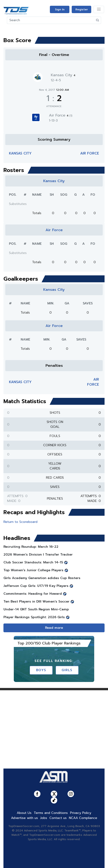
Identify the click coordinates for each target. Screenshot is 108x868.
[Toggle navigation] (99, 9)
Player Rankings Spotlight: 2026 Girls (34, 617)
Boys (41, 670)
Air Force (61, 115)
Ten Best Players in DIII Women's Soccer (36, 601)
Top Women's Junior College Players (33, 570)
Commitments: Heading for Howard (33, 594)
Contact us (58, 818)
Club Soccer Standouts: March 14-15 (33, 562)
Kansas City (63, 75)
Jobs (44, 818)
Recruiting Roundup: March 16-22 (31, 547)
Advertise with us (24, 818)
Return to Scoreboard (20, 522)
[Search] (51, 20)
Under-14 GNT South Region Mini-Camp (36, 609)
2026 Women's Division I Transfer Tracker (38, 555)
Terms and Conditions (51, 813)
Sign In (60, 9)
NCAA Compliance (83, 818)
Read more (54, 628)
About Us (24, 813)
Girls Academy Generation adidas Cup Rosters (42, 578)
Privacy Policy (81, 813)
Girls (67, 670)
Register (82, 9)
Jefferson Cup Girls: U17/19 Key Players (36, 586)
